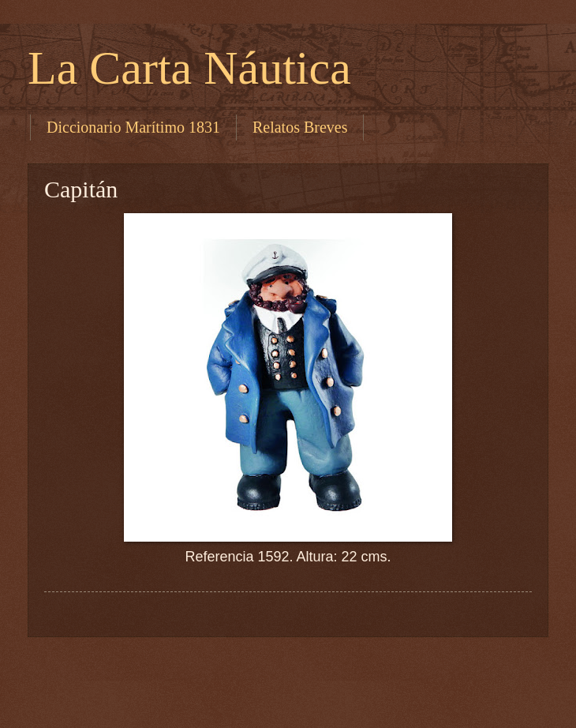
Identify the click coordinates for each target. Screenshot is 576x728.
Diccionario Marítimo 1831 (133, 127)
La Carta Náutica (189, 68)
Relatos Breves (300, 127)
